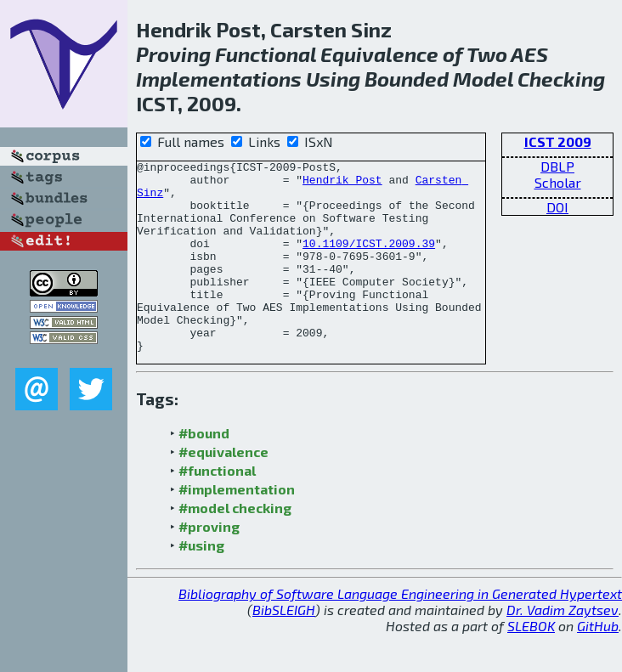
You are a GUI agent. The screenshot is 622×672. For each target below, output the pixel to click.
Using (333, 79)
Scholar (558, 182)
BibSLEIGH (284, 648)
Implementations (219, 79)
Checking (561, 79)
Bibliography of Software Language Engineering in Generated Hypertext (400, 632)
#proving (209, 565)
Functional (266, 54)
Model (483, 79)
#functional (217, 508)
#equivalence (223, 490)
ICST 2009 (558, 141)
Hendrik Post (342, 184)
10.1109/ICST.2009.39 (369, 261)
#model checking (235, 546)
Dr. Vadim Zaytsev (563, 648)
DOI (557, 207)
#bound (204, 471)
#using (201, 583)
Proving (173, 54)
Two (487, 54)
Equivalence (379, 54)
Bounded (407, 79)
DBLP (557, 166)
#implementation (237, 527)
